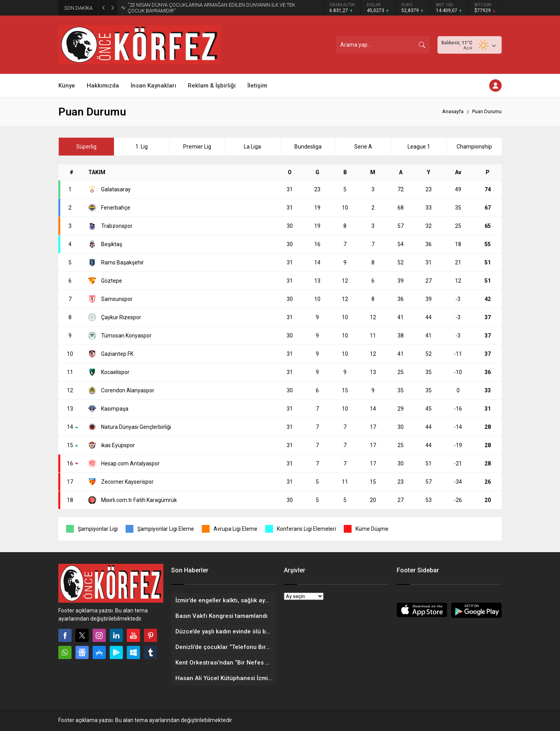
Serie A (363, 147)
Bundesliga (308, 147)
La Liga (252, 147)
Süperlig (86, 147)
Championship (474, 147)
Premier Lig (197, 147)
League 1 (419, 147)
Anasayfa (453, 111)
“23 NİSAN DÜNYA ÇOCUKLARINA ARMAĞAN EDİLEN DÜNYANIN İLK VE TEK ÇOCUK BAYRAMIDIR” (211, 8)
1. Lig (142, 147)
